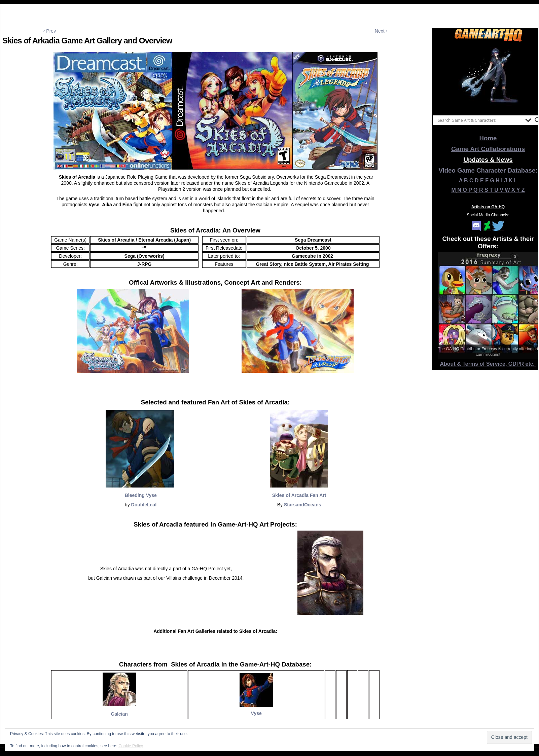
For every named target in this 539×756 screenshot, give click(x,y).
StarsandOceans (303, 505)
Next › (381, 31)
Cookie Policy (131, 746)
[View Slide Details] (488, 77)
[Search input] (480, 120)
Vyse (256, 713)
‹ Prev (50, 31)
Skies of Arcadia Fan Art (299, 495)
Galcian (119, 714)
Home (488, 138)
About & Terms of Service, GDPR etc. (488, 364)
